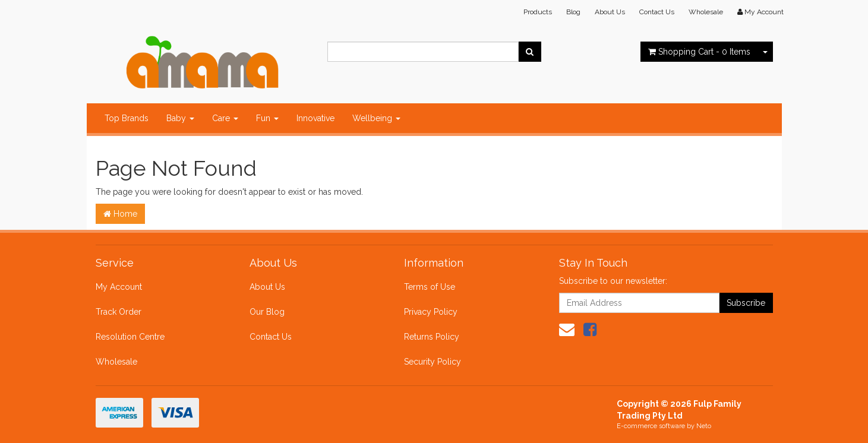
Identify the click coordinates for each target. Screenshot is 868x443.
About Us (610, 12)
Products (538, 12)
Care (225, 118)
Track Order (119, 312)
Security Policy (433, 362)
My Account (119, 287)
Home (120, 214)
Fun (267, 118)
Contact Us (657, 12)
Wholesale (706, 12)
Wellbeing (376, 118)
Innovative (315, 118)
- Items (699, 52)
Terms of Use (430, 287)
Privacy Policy (431, 312)
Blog (573, 12)
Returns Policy (432, 337)
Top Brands (127, 118)
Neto (704, 426)
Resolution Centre (130, 337)
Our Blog (267, 312)
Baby (180, 118)
